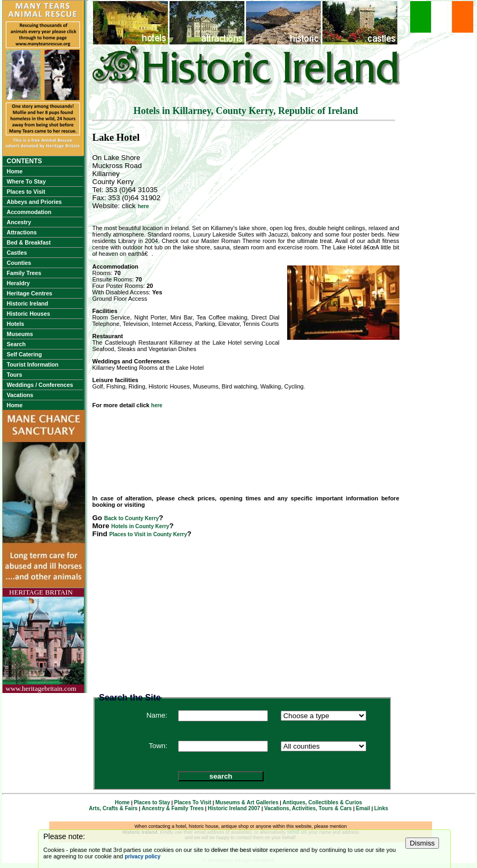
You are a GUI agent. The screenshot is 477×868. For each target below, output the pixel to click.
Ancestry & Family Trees (173, 808)
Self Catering (25, 354)
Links (381, 808)
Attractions (22, 232)
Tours (15, 375)
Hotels (16, 324)
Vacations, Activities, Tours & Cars (308, 808)
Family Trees (24, 273)
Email (363, 808)
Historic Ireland (28, 303)
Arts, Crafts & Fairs (113, 808)
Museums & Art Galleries (247, 802)
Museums (20, 334)
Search (17, 344)
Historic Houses (29, 314)
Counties (19, 263)
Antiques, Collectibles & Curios (322, 802)
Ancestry (19, 222)
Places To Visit (193, 802)
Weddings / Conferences (40, 385)
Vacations (20, 395)
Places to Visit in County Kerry (148, 534)
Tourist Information (33, 364)
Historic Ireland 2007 (234, 808)
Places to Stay (152, 802)
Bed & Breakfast (29, 242)
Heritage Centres (30, 293)
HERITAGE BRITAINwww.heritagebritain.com (41, 640)
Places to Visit (26, 192)
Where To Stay (26, 181)
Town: (158, 746)
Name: (157, 715)
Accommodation (29, 212)
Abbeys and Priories (34, 202)
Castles (17, 253)
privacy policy (143, 856)
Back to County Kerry (132, 518)
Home (15, 171)
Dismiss (422, 843)
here (143, 206)
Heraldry (18, 283)
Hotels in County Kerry (140, 526)
